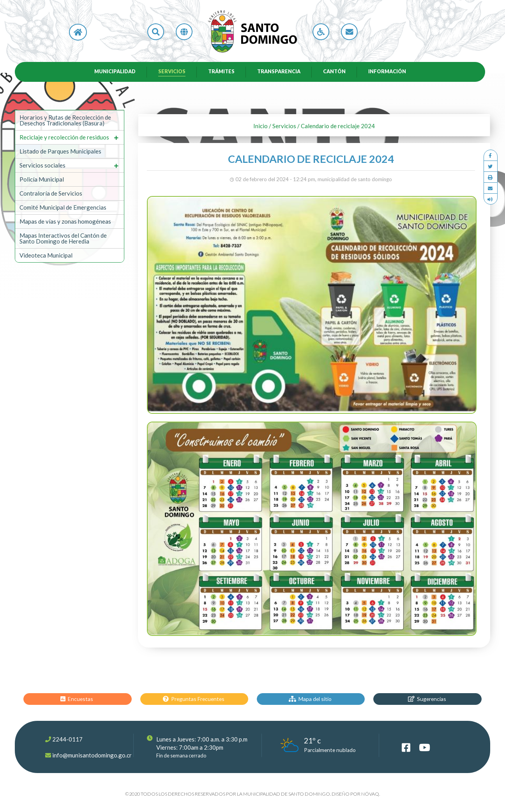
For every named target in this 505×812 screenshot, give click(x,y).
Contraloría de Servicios (51, 194)
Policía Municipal (42, 180)
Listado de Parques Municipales (60, 152)
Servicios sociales (42, 166)
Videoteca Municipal (46, 256)
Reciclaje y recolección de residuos (64, 138)
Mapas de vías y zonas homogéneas (65, 222)
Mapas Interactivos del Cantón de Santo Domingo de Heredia (63, 239)
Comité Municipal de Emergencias (63, 208)
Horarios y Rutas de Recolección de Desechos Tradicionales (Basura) (65, 121)
